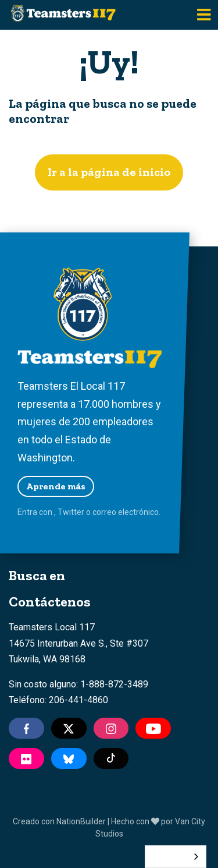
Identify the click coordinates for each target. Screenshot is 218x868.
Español (167, 857)
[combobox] (176, 857)
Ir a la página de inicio (109, 172)
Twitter (71, 512)
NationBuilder (81, 821)
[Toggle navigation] (204, 15)
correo (104, 512)
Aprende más (56, 486)
